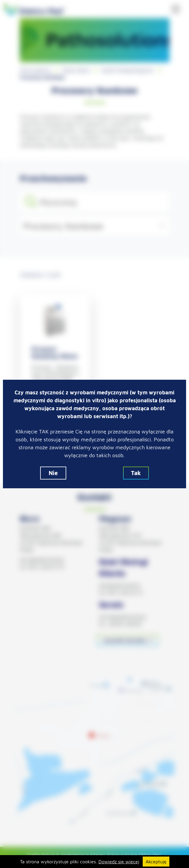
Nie (53, 473)
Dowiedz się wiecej (119, 862)
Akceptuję (156, 862)
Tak (136, 473)
